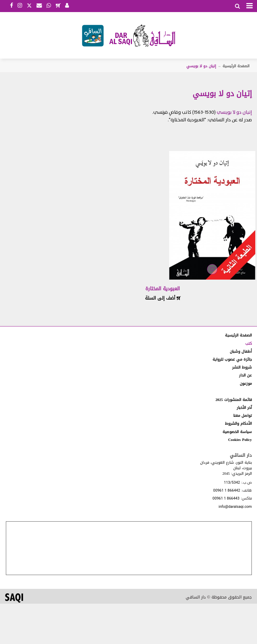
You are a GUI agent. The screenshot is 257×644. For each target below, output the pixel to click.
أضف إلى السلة (163, 298)
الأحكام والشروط (238, 424)
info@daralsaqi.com (235, 507)
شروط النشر (242, 367)
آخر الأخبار (244, 408)
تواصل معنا (243, 416)
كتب (249, 344)
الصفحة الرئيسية (236, 66)
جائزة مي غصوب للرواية (232, 359)
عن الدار (245, 375)
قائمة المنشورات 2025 (234, 400)
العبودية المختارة (163, 289)
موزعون (246, 384)
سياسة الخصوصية (237, 432)
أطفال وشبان (241, 351)
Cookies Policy (240, 440)
